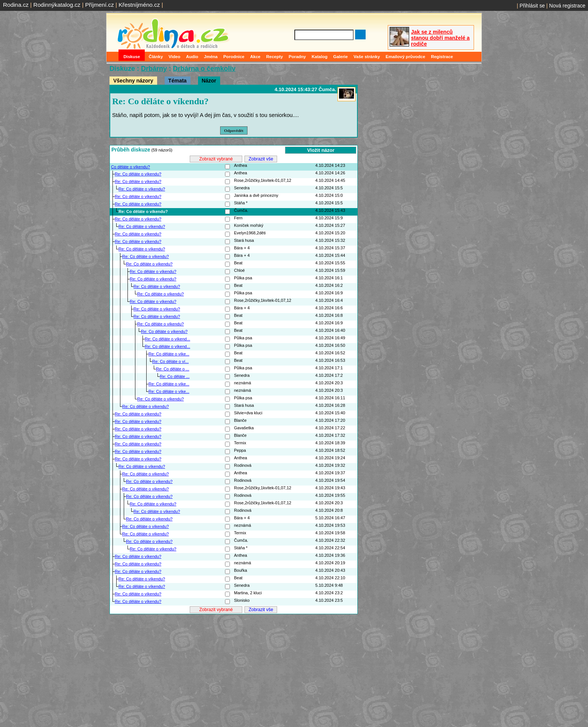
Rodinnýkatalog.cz (57, 5)
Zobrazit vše (261, 159)
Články (156, 57)
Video (175, 57)
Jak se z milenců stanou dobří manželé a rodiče (440, 38)
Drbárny (154, 69)
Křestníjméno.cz (139, 5)
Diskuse (132, 57)
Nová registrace (567, 6)
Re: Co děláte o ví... (170, 361)
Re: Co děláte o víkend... (167, 339)
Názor (209, 81)
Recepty (275, 57)
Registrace (442, 57)
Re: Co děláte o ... (173, 369)
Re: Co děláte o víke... (169, 354)
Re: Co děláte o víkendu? (138, 174)
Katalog (319, 57)
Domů (113, 57)
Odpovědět (234, 130)
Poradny (297, 57)
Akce (255, 57)
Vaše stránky (367, 57)
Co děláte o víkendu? (130, 167)
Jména (211, 57)
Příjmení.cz (100, 5)
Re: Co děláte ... (175, 376)
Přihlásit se (532, 6)
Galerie (340, 57)
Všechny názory (133, 81)
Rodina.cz (16, 5)
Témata (178, 81)
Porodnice (234, 57)
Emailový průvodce (405, 57)
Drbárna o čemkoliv (204, 69)
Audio (192, 57)
